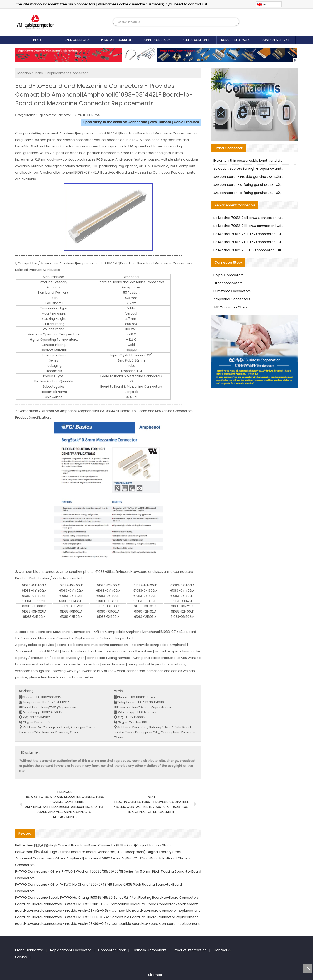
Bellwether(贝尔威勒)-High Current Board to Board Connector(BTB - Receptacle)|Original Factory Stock (98, 852)
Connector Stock (156, 40)
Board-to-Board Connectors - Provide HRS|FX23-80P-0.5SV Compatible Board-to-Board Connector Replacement (107, 924)
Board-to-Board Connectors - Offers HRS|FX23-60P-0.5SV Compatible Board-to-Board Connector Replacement (107, 917)
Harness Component (196, 40)
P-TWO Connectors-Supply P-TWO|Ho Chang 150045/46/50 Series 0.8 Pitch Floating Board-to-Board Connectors (107, 897)
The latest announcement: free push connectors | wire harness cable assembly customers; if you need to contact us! (111, 4)
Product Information (236, 40)
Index (37, 40)
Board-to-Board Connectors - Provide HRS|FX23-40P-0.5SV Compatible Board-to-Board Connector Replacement (108, 910)
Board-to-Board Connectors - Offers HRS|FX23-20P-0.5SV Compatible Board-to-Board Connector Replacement (107, 904)
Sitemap (155, 975)
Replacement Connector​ (117, 40)
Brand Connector (77, 40)
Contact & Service (276, 40)
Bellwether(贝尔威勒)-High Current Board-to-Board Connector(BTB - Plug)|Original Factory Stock (93, 845)
